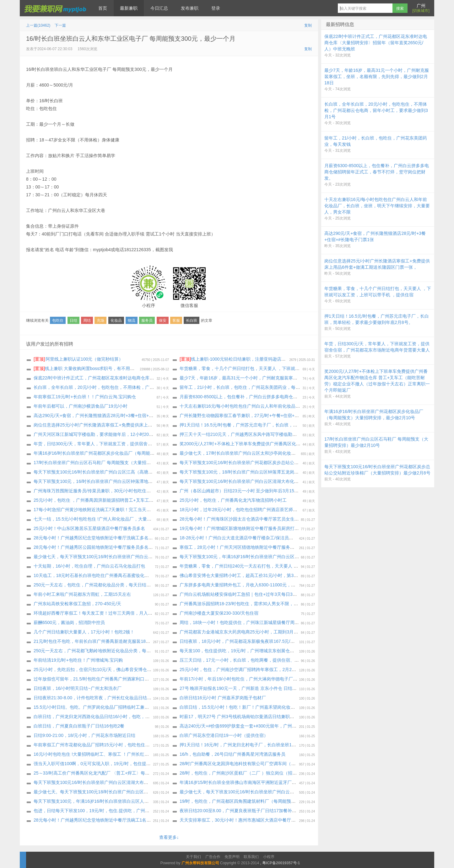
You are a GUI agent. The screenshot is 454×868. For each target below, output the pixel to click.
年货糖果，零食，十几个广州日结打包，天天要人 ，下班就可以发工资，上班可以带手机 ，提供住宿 (278, 368)
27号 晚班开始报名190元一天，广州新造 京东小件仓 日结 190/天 (243, 688)
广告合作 (213, 857)
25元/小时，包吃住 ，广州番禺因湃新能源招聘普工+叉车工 (91, 500)
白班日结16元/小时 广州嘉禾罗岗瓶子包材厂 (223, 698)
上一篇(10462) (38, 25)
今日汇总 (159, 8)
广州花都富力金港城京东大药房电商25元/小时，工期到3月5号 (240, 632)
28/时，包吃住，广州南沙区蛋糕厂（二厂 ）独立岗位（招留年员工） (247, 773)
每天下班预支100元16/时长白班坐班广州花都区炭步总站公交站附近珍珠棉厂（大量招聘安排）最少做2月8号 (285, 463)
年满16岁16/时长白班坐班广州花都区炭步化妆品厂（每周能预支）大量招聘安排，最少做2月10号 (128, 453)
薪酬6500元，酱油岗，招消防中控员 (69, 622)
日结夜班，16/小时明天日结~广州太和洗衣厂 (78, 688)
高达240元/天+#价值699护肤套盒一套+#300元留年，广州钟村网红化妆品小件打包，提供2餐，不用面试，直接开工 (292, 726)
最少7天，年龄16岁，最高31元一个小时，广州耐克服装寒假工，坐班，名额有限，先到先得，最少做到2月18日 (288, 378)
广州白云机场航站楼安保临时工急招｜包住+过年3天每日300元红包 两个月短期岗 (259, 594)
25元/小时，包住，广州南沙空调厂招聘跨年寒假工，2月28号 (239, 670)
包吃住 (58, 320)
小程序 (269, 857)
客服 (176, 320)
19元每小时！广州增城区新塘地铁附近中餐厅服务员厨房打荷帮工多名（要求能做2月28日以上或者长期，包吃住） (291, 528)
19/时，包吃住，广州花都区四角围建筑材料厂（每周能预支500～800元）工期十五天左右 (267, 801)
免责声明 (232, 857)
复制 (308, 25)
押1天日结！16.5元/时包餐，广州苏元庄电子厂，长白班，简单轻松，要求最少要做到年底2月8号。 (276, 425)
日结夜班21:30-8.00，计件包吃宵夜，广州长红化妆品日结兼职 (95, 698)
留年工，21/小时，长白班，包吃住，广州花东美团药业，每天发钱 (244, 387)
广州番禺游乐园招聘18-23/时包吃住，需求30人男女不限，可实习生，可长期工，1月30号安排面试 (276, 604)
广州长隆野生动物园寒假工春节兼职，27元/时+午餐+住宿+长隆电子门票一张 (255, 415)
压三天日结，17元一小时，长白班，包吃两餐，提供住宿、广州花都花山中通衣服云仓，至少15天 (275, 660)
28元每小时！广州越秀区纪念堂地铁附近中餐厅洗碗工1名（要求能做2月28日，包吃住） (120, 820)
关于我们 (193, 857)
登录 (216, 8)
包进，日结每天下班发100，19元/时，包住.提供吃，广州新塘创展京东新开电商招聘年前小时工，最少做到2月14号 (146, 811)
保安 (163, 320)
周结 (87, 320)
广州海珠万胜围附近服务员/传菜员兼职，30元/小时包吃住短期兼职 (99, 491)
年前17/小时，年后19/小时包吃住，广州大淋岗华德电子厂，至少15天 (248, 679)
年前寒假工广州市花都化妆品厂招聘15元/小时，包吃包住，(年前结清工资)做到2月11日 (119, 745)
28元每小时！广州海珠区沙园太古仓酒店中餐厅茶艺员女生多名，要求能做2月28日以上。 (267, 519)
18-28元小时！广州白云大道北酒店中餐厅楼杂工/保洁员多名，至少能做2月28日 (258, 538)
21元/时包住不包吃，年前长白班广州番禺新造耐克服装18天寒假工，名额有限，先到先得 (120, 641)
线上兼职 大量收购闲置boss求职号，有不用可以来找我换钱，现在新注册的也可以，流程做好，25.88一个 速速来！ (152, 368)
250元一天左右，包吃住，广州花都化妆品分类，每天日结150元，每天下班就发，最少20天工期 (127, 585)
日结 (73, 320)
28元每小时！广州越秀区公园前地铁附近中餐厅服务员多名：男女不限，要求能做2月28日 (121, 547)
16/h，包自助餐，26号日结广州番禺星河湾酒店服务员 (232, 754)
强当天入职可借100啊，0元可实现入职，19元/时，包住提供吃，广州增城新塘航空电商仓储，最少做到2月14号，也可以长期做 (157, 764)
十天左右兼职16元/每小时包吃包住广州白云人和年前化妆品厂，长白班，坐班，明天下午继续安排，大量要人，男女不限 (297, 406)
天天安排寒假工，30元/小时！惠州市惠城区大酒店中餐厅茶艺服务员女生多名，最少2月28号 (270, 820)
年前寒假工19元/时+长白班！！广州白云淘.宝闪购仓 (85, 397)
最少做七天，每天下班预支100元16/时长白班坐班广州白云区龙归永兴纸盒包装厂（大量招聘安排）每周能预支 (141, 557)
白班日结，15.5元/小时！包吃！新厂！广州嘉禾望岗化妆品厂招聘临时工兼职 (255, 707)
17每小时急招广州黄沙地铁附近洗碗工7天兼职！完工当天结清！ (97, 510)
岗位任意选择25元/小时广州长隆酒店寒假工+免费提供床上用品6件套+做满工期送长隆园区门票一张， (133, 425)
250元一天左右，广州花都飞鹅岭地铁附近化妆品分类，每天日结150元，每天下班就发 (118, 651)
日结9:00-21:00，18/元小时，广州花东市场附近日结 (84, 735)
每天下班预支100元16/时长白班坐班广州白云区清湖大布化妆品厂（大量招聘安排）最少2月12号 (273, 481)
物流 (132, 320)
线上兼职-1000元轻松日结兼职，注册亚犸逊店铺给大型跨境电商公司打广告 (259, 359)
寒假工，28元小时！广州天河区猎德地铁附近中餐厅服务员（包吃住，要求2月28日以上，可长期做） (278, 547)
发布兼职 (190, 8)
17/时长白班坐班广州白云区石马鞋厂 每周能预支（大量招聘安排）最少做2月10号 (113, 463)
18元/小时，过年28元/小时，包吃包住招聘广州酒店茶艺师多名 (241, 510)
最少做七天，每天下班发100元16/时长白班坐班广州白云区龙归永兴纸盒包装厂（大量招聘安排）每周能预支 (285, 792)
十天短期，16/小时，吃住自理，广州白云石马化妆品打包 (89, 566)
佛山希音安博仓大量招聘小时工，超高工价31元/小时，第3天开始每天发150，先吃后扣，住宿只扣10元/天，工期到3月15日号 (302, 575)
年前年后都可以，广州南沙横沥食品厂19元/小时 (81, 406)
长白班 (192, 320)
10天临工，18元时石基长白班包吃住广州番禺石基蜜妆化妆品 (93, 575)
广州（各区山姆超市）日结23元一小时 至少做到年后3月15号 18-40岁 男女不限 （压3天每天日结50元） (281, 491)
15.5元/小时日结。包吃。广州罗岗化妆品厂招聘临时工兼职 (91, 707)
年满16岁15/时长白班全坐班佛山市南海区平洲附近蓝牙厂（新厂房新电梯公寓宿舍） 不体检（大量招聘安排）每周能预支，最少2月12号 (312, 782)
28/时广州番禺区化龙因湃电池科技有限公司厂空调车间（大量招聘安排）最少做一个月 (264, 764)
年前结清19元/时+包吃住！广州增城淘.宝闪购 (78, 660)
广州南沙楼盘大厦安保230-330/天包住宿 (219, 613)
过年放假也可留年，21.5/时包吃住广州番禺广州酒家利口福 (91, 679)
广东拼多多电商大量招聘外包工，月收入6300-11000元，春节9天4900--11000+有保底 (263, 585)
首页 (103, 8)
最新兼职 (129, 8)
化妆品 (116, 320)
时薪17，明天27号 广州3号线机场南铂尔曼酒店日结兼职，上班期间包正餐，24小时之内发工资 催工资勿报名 (286, 717)
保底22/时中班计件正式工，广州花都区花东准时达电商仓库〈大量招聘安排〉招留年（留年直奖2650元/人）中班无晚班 (150, 378)
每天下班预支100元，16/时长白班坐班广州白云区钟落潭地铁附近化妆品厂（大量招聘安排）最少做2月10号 (138, 481)
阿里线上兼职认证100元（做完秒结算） (78, 359)
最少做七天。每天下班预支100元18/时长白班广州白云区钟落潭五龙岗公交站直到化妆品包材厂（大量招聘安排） (144, 792)
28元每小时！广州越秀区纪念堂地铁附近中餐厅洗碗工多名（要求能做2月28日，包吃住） (121, 538)
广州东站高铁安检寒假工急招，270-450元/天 (77, 604)
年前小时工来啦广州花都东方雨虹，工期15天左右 (82, 594)
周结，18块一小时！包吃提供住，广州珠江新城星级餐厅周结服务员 (246, 622)
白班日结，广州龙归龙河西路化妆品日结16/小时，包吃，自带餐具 (98, 717)
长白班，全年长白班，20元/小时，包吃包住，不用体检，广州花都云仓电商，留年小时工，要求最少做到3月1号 (142, 387)
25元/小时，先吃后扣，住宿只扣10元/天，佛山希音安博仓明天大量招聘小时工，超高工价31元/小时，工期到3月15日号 (150, 670)
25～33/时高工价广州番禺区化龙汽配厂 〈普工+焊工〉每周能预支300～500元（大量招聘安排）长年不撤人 (138, 773)
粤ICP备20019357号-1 (281, 863)
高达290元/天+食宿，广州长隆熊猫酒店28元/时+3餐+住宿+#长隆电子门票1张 (109, 415)
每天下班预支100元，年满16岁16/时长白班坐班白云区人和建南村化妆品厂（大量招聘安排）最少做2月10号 (139, 801)
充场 (100, 320)
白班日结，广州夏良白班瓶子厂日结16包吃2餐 (79, 726)
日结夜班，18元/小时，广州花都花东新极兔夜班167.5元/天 (237, 641)
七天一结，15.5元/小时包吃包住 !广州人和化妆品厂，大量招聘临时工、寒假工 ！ (113, 519)
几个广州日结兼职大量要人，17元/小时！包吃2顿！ (84, 632)
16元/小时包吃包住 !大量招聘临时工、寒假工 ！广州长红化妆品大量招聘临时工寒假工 (118, 754)
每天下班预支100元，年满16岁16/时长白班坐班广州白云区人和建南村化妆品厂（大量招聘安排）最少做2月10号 (289, 557)
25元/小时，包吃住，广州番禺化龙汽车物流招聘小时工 (233, 500)
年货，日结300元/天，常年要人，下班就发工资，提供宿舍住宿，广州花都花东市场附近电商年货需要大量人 (139, 444)
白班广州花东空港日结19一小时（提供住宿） (224, 735)
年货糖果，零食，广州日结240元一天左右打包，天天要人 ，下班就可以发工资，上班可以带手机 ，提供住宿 (286, 566)
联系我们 (251, 857)
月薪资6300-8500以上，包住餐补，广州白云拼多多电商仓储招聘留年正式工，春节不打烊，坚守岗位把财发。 (287, 397)
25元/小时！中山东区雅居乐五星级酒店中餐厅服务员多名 (89, 528)
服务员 (147, 320)
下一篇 (60, 25)
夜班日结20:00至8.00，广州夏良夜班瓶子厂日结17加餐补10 (238, 811)
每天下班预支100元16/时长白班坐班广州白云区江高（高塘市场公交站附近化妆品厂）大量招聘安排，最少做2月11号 (147, 472)
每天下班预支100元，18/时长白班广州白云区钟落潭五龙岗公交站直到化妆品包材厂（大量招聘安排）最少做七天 (290, 472)
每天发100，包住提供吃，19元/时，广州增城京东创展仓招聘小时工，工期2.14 (257, 651)
